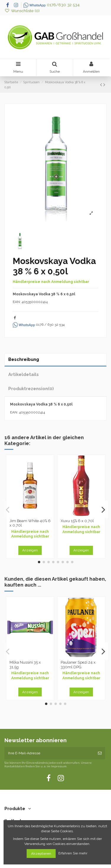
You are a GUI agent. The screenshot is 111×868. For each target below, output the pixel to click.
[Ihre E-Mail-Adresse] (49, 753)
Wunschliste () (22, 11)
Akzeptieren (41, 854)
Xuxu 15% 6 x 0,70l (77, 521)
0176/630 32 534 (52, 5)
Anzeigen (30, 550)
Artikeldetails (24, 374)
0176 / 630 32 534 (39, 325)
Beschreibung (24, 359)
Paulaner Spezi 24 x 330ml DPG (78, 665)
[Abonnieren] (100, 753)
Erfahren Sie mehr (73, 854)
